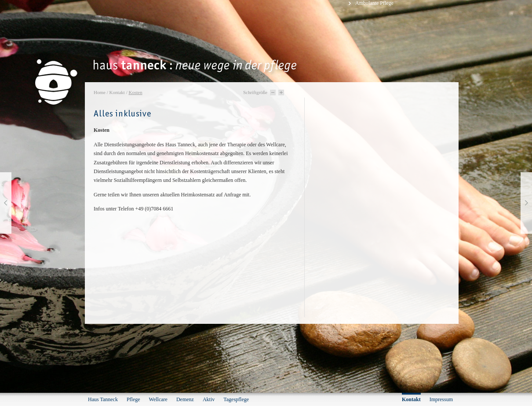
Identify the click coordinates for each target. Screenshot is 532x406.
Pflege (133, 399)
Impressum (441, 399)
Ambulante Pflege (374, 3)
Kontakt (117, 92)
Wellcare (158, 399)
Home (100, 92)
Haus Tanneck (103, 399)
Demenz (185, 399)
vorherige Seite (6, 203)
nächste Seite (526, 203)
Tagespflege (236, 399)
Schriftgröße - (273, 92)
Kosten (135, 92)
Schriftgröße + (281, 92)
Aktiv (209, 399)
